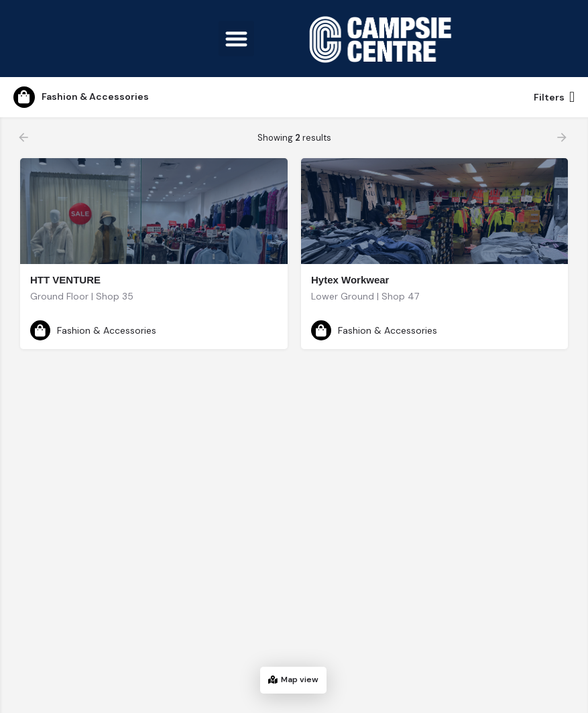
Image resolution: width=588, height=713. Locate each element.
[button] (236, 39)
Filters (554, 97)
